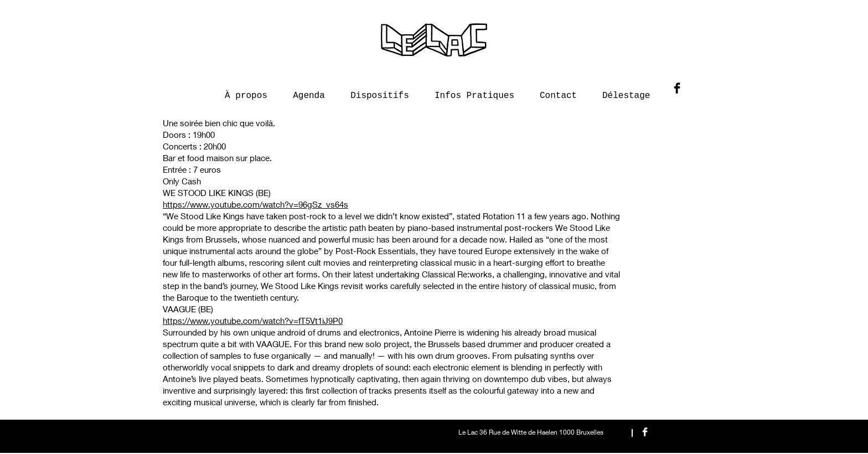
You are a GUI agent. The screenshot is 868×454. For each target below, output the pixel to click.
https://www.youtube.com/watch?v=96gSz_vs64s (255, 204)
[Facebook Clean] (645, 432)
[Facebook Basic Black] (677, 88)
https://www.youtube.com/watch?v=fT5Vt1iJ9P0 (253, 321)
